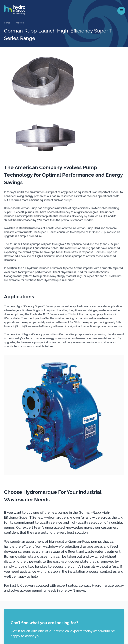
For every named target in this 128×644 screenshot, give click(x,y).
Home (7, 23)
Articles (20, 23)
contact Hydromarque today (101, 585)
